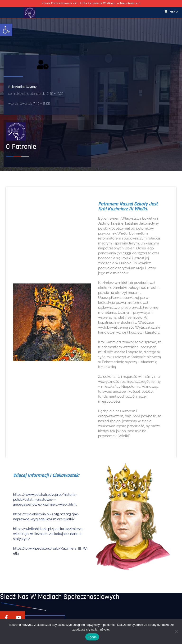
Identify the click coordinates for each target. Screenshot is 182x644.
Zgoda (92, 637)
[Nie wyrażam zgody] (176, 631)
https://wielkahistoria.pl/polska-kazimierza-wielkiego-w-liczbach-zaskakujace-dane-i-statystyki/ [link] (48, 534)
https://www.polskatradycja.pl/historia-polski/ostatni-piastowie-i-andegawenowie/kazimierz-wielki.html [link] (45, 500)
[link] (6, 30)
